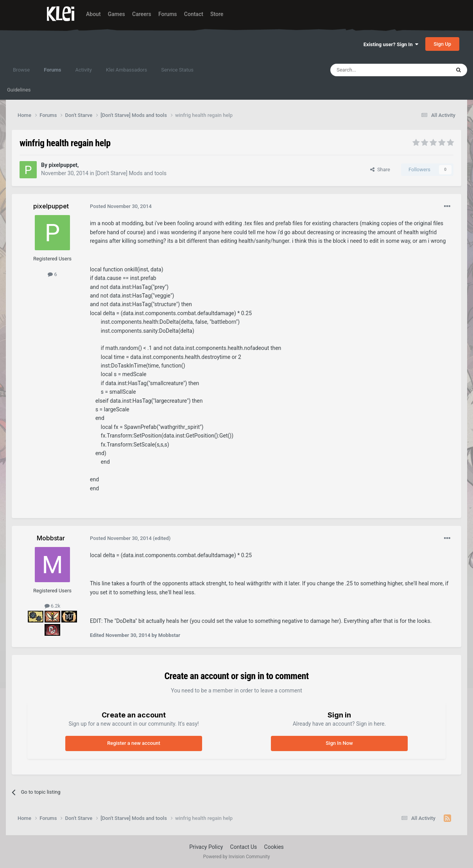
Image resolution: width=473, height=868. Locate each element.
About (93, 14)
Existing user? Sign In (391, 44)
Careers (142, 14)
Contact (194, 14)
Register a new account (134, 743)
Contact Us (244, 847)
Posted (121, 206)
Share (380, 169)
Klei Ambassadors (126, 70)
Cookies (274, 847)
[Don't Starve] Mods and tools (131, 173)
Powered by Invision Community (237, 857)
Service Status (177, 70)
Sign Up (442, 44)
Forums (168, 14)
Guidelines (19, 90)
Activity (83, 70)
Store (217, 14)
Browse (21, 70)
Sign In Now (339, 743)
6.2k (53, 606)
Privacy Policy (206, 847)
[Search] (372, 70)
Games (116, 14)
